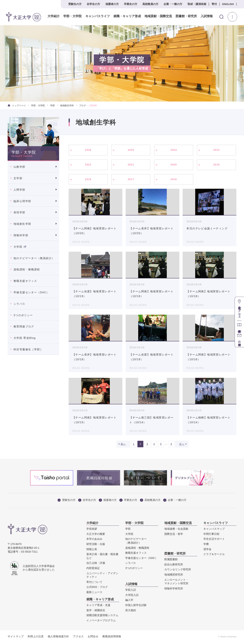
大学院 (20, 247)
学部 (52, 106)
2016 (174, 180)
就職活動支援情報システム (102, 617)
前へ (123, 445)
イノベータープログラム (101, 622)
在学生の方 (93, 4)
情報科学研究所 (174, 590)
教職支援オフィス (25, 281)
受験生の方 (75, 4)
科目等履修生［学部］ (28, 349)
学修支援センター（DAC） (31, 292)
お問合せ (93, 638)
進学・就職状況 (96, 612)
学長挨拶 (92, 530)
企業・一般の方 (173, 4)
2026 (88, 150)
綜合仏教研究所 (174, 566)
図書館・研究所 (186, 16)
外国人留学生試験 (136, 606)
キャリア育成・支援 (98, 606)
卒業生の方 (131, 4)
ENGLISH (228, 4)
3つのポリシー (23, 315)
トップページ (17, 106)
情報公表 (92, 550)
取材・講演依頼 (197, 4)
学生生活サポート (214, 540)
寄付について (94, 583)
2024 (174, 150)
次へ (182, 445)
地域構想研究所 (174, 576)
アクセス (78, 638)
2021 (131, 165)
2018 (88, 180)
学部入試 (131, 591)
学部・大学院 (72, 16)
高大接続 (131, 611)
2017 (131, 180)
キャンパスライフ (97, 16)
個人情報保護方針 (58, 638)
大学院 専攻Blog (25, 338)
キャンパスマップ (214, 530)
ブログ (83, 106)
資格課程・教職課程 (27, 269)
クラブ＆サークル (214, 555)
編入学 (129, 601)
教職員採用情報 (112, 638)
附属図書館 (171, 561)
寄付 (214, 4)
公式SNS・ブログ (97, 588)
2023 (216, 150)
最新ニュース (94, 593)
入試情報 (206, 16)
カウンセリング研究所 (178, 571)
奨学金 (207, 550)
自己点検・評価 (96, 564)
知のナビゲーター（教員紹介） (34, 258)
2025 (131, 150)
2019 (216, 165)
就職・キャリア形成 (127, 16)
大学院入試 (132, 596)
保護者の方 (112, 4)
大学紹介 (53, 16)
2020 (174, 165)
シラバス (19, 304)
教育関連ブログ (24, 326)
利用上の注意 (36, 638)
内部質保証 (93, 569)
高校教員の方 (150, 4)
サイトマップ (16, 638)
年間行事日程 (211, 535)
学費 (206, 545)
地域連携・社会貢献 (176, 530)
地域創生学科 (67, 106)
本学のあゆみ (94, 540)
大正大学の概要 (96, 535)
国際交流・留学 (174, 535)
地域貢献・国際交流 (158, 16)
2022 (88, 165)
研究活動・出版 (96, 545)
